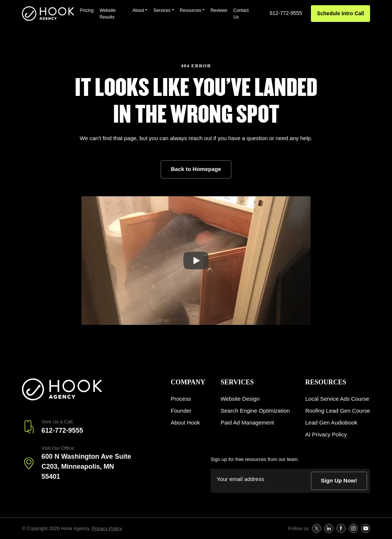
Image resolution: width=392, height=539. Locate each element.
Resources (326, 382)
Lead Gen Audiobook (331, 422)
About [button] (138, 10)
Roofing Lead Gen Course (338, 411)
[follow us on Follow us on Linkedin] (329, 528)
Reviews (219, 10)
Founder (181, 411)
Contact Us (241, 14)
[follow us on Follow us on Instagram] (353, 528)
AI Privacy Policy (326, 434)
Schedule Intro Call (340, 13)
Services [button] (162, 10)
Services (237, 382)
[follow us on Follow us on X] (316, 528)
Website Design (240, 399)
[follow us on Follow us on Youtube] (365, 528)
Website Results (108, 14)
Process (181, 399)
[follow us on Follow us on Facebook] (341, 528)
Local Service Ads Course (337, 399)
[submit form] (339, 481)
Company (188, 382)
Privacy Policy (107, 528)
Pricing (87, 10)
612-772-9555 (280, 14)
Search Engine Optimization (255, 411)
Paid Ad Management (247, 422)
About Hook (185, 422)
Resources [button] (191, 10)
